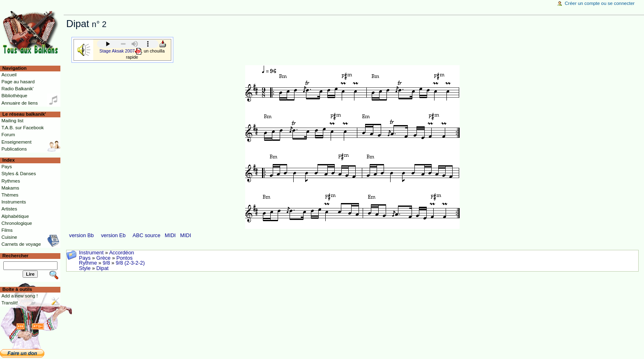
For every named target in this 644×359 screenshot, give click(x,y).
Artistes (9, 209)
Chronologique (17, 223)
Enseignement (16, 142)
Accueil (9, 75)
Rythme (88, 263)
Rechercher (16, 256)
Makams (10, 188)
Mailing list (12, 121)
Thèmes (10, 195)
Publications (14, 149)
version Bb (81, 236)
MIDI (170, 236)
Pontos (124, 258)
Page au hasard (18, 82)
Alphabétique (15, 216)
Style (85, 268)
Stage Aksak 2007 (117, 50)
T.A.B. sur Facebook (22, 128)
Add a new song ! (20, 296)
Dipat (103, 268)
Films (7, 230)
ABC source (147, 236)
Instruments (14, 202)
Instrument (91, 253)
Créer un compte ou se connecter (600, 3)
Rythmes (10, 181)
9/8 (106, 263)
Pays (85, 258)
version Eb (113, 236)
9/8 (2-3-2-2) (130, 263)
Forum (8, 135)
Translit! (9, 303)
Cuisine (9, 237)
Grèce (104, 258)
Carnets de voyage (21, 244)
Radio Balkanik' (17, 89)
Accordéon (122, 253)
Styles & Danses (18, 174)
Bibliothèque (14, 96)
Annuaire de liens (20, 103)
